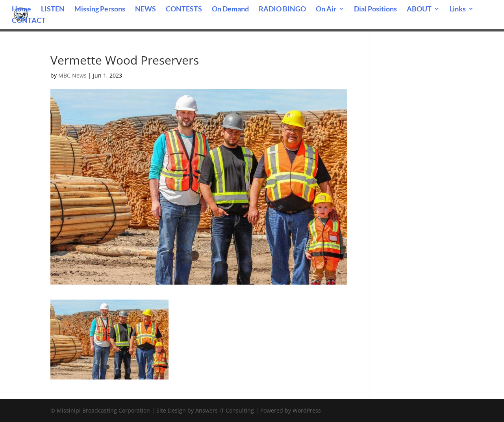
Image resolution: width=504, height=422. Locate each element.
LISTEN (53, 9)
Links (458, 9)
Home (21, 9)
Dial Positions (375, 9)
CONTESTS (184, 9)
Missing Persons (100, 9)
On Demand (230, 9)
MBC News (72, 75)
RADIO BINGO (282, 9)
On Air (326, 9)
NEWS (145, 9)
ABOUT (419, 9)
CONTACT (29, 21)
